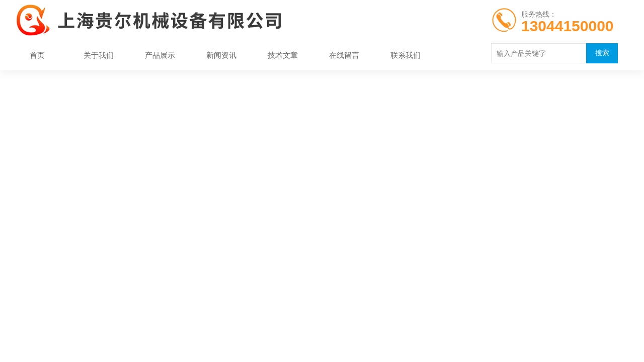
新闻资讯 (221, 55)
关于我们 (99, 55)
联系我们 (406, 55)
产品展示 (160, 55)
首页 (37, 55)
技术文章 (283, 55)
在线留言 (344, 55)
